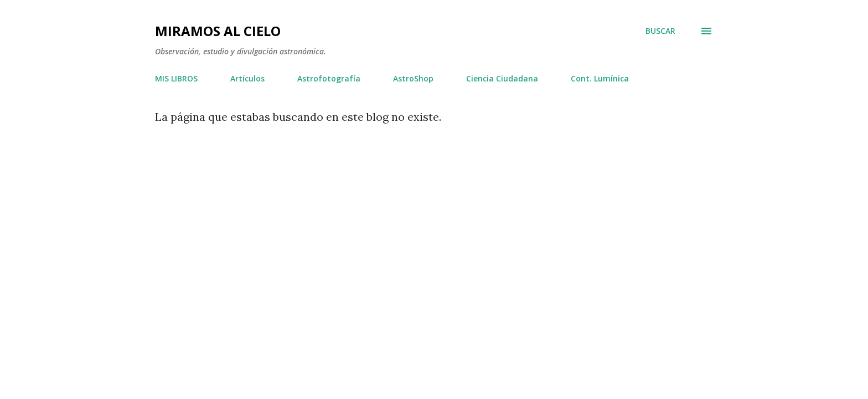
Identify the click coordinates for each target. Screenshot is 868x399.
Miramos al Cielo (218, 31)
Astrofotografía (329, 78)
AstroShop (413, 78)
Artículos (247, 78)
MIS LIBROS (176, 78)
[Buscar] (660, 31)
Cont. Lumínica (600, 78)
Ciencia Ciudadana (502, 78)
